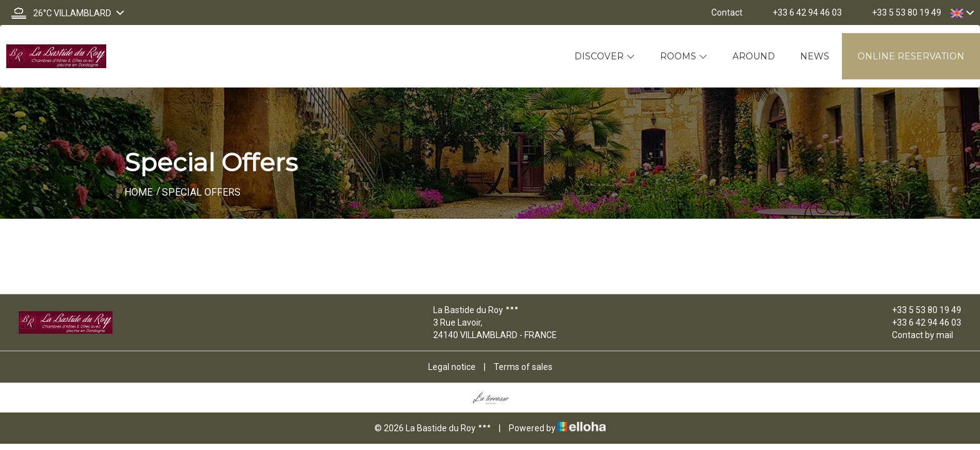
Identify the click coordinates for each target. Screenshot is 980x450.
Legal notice (452, 367)
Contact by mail (915, 335)
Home (138, 192)
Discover (605, 56)
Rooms (684, 56)
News (815, 56)
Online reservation (911, 56)
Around (754, 56)
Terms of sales (523, 367)
